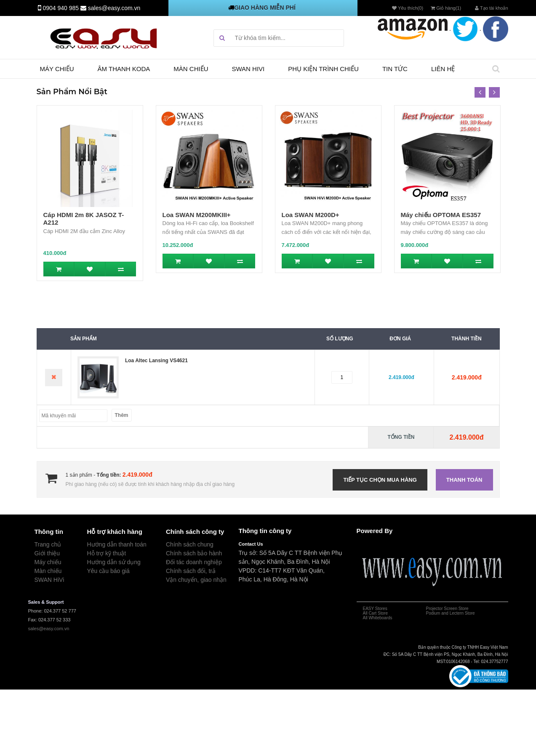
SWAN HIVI (248, 69)
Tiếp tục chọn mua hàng (380, 480)
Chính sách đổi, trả (191, 571)
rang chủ (50, 544)
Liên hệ (443, 69)
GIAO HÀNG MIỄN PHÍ (265, 8)
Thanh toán (464, 480)
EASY (369, 609)
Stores (381, 609)
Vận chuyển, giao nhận (196, 580)
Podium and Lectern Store (451, 613)
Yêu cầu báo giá (108, 571)
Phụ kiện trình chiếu (323, 69)
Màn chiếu (191, 69)
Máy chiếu (57, 69)
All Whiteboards (378, 618)
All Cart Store (375, 613)
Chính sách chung (190, 544)
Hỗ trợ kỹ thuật (107, 553)
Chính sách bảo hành (194, 553)
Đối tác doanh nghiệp (194, 562)
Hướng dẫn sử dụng (114, 562)
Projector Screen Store (447, 609)
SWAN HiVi (49, 580)
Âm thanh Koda (124, 69)
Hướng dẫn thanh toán (117, 544)
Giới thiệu (47, 553)
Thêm (122, 415)
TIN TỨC (395, 69)
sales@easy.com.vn (114, 8)
